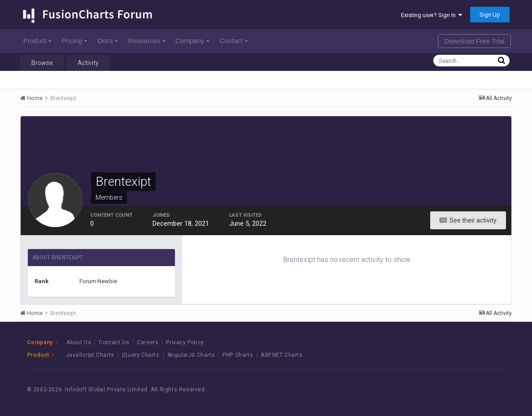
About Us (79, 342)
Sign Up (490, 15)
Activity (88, 63)
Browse (42, 63)
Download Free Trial (474, 41)
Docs (107, 41)
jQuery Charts (141, 355)
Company (192, 41)
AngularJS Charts (191, 355)
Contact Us (114, 342)
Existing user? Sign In (432, 15)
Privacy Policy (185, 342)
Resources (146, 41)
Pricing (74, 41)
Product (37, 41)
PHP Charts (238, 355)
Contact (233, 41)
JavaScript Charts (90, 355)
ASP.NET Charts (281, 355)
